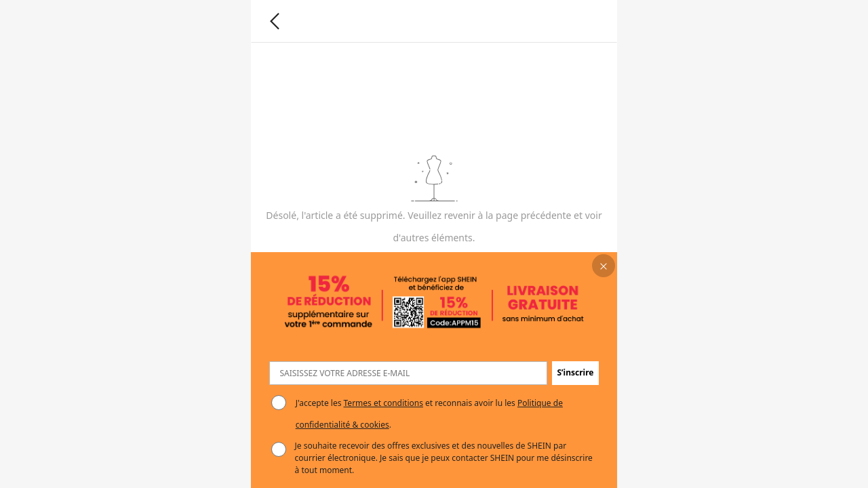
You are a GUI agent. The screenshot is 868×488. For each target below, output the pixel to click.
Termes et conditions (383, 403)
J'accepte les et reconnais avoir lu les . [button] (429, 414)
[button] (604, 266)
